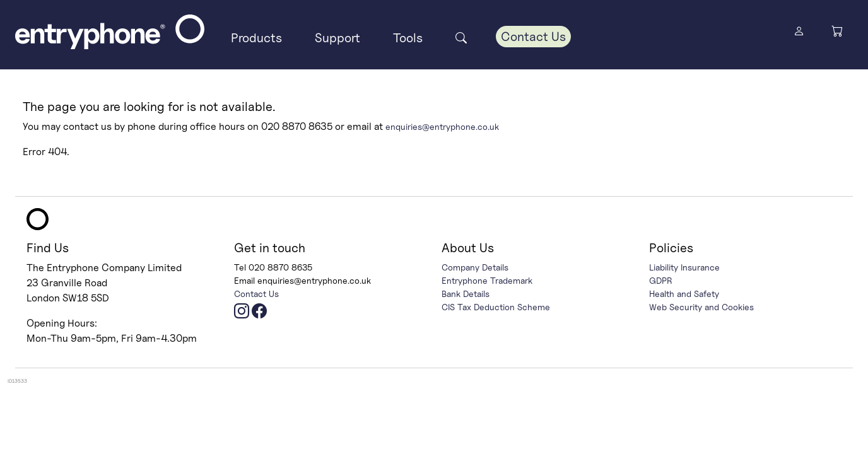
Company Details (475, 267)
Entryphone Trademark (487, 280)
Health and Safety (684, 294)
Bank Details (466, 294)
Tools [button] (408, 38)
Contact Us (533, 37)
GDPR (661, 280)
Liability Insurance (684, 267)
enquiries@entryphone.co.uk (442, 126)
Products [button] (256, 38)
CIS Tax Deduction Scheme (496, 307)
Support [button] (337, 38)
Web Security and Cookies (701, 307)
